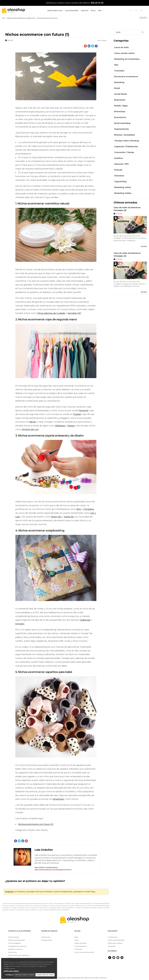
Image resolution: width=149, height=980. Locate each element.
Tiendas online (47, 940)
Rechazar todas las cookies (24, 975)
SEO (116, 65)
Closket (77, 414)
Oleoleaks (112, 946)
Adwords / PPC (122, 164)
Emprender (120, 100)
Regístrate (9, 892)
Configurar (9, 975)
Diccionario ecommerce (126, 77)
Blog (93, 11)
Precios (85, 11)
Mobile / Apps (121, 106)
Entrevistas (120, 112)
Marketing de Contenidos (127, 59)
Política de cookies (115, 943)
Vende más (12, 952)
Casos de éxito (121, 47)
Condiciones (112, 937)
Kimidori (20, 624)
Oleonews (119, 176)
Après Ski (69, 517)
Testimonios (46, 937)
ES (137, 11)
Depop (71, 426)
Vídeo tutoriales (80, 943)
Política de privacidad (116, 940)
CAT (131, 11)
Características (55, 11)
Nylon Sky (56, 517)
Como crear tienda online (84, 952)
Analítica (119, 158)
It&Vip (33, 422)
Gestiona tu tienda (15, 949)
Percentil (84, 411)
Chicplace (89, 509)
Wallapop (60, 426)
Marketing (119, 82)
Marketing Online (123, 193)
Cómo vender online (124, 53)
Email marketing (122, 123)
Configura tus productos (17, 946)
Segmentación (121, 129)
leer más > (144, 246)
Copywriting (120, 182)
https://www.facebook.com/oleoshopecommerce (53, 870)
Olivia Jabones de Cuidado (51, 313)
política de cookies (11, 971)
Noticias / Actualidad (124, 135)
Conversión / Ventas (124, 152)
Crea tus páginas (14, 943)
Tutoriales (119, 71)
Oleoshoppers (72, 11)
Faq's (76, 940)
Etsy (79, 509)
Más (100, 11)
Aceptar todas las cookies (45, 975)
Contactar (78, 949)
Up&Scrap (85, 620)
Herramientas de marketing (19, 955)
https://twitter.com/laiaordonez (46, 867)
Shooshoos (58, 799)
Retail (117, 88)
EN (142, 11)
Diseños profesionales (16, 940)
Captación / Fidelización (126, 147)
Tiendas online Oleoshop (127, 141)
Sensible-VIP (74, 313)
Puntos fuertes (14, 937)
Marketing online (123, 187)
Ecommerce (120, 117)
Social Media (120, 94)
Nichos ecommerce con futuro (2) (36, 824)
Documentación (81, 946)
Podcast (118, 170)
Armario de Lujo (30, 429)
